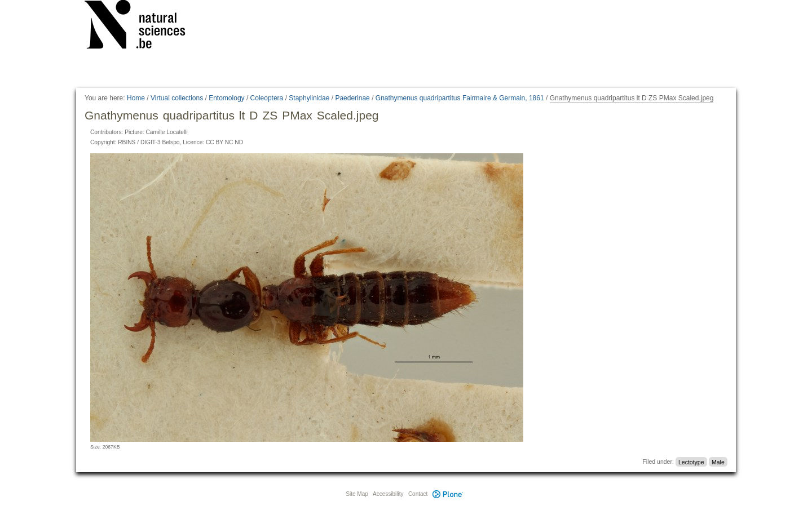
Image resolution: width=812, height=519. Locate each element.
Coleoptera (267, 98)
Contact (418, 494)
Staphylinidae (309, 98)
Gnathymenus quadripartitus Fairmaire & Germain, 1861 (460, 98)
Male (718, 462)
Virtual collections (177, 98)
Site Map (357, 494)
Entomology (226, 98)
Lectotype (691, 462)
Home (136, 98)
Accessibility (388, 494)
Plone (448, 494)
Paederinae (352, 98)
